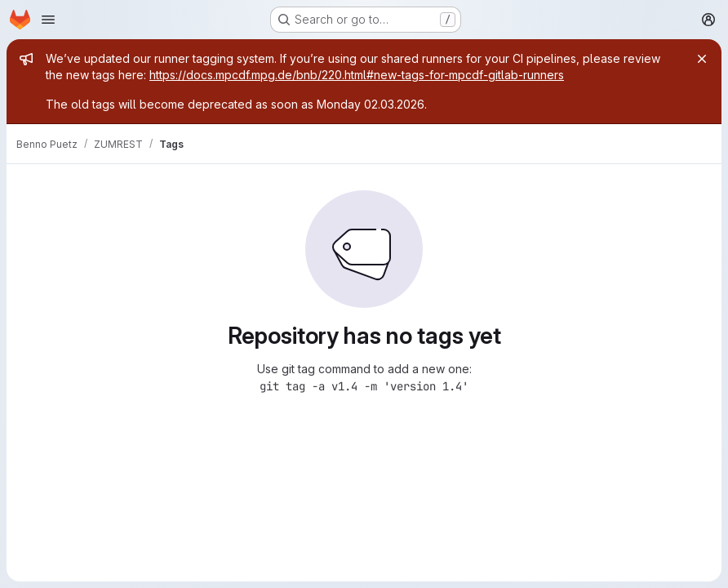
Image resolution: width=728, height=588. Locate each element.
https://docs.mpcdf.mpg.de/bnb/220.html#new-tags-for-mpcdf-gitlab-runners (357, 75)
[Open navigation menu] (48, 20)
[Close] (702, 59)
